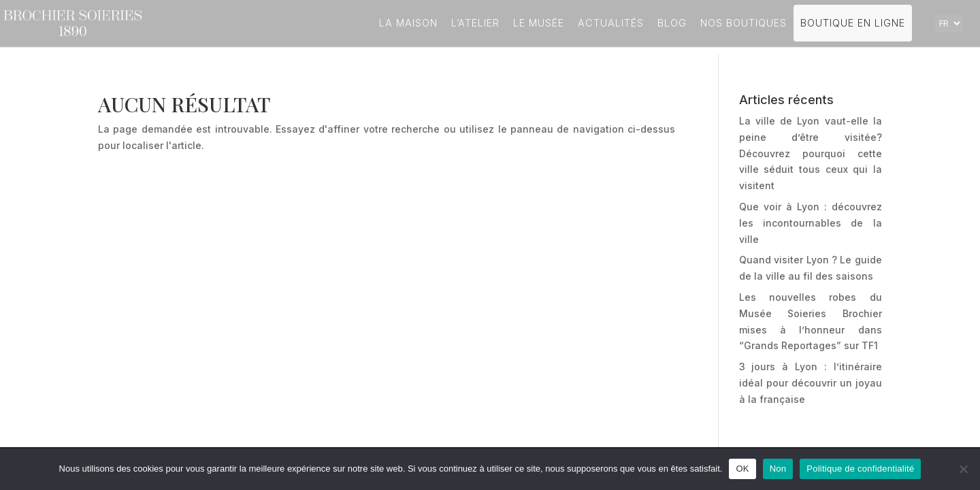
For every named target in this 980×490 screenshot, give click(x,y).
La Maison (408, 23)
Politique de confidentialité (860, 469)
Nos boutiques (744, 23)
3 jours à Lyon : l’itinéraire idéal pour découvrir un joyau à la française (811, 383)
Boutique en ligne (853, 23)
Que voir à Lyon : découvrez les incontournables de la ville (811, 223)
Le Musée (539, 23)
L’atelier (475, 23)
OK (742, 469)
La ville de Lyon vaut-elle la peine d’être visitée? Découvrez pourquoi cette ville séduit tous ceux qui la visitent (811, 153)
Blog (672, 23)
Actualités (611, 23)
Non (778, 469)
